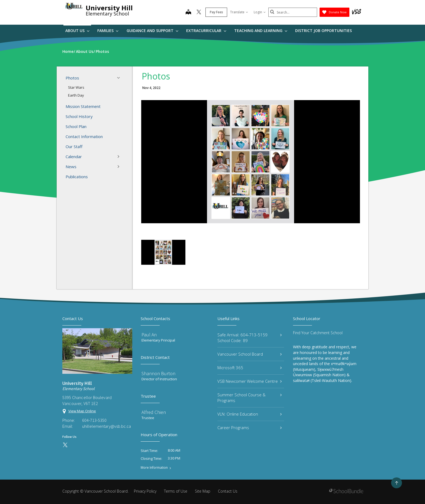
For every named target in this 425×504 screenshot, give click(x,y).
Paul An (149, 335)
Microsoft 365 (249, 368)
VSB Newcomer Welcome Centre (249, 381)
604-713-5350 (94, 420)
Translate (239, 12)
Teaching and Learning (261, 31)
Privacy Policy (145, 491)
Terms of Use (176, 491)
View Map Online (82, 411)
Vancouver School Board (249, 354)
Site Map (203, 491)
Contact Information (84, 136)
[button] (120, 78)
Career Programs (249, 428)
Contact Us (228, 491)
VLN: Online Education (249, 414)
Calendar (94, 157)
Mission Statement (83, 106)
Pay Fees (216, 12)
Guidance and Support (152, 31)
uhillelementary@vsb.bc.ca (107, 426)
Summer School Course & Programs (249, 398)
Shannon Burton (158, 373)
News (94, 167)
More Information (154, 468)
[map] (188, 12)
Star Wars (76, 87)
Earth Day (76, 95)
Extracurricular (206, 31)
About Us (77, 31)
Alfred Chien (154, 412)
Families (108, 31)
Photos (94, 78)
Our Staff (74, 146)
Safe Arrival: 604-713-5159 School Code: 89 (249, 338)
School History (79, 116)
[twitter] (199, 12)
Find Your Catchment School (318, 333)
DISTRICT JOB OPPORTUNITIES (323, 31)
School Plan (76, 126)
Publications (77, 177)
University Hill (109, 8)
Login (260, 12)
